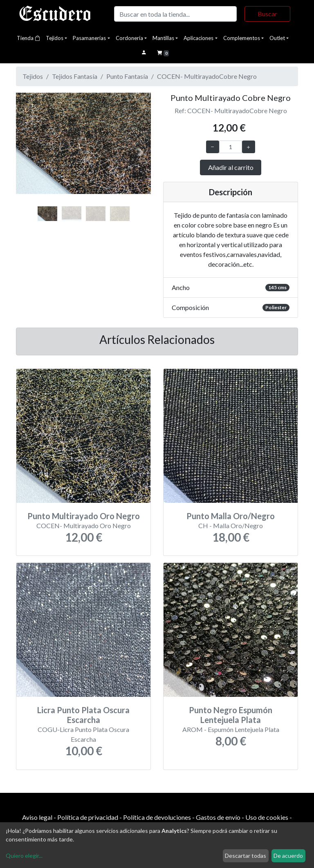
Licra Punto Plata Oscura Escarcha (83, 715)
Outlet (277, 38)
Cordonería (129, 38)
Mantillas (163, 38)
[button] (26, 152)
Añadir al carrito (231, 167)
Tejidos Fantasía (75, 76)
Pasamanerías (89, 38)
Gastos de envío (218, 817)
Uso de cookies (267, 817)
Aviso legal (37, 817)
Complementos (242, 38)
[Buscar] (175, 14)
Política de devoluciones (157, 817)
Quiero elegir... (24, 856)
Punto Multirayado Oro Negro (84, 516)
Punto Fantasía (127, 76)
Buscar (267, 14)
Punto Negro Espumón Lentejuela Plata (231, 715)
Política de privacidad (88, 817)
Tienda (28, 38)
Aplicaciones (198, 38)
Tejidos (55, 38)
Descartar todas (246, 856)
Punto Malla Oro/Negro (231, 516)
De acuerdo (288, 856)
